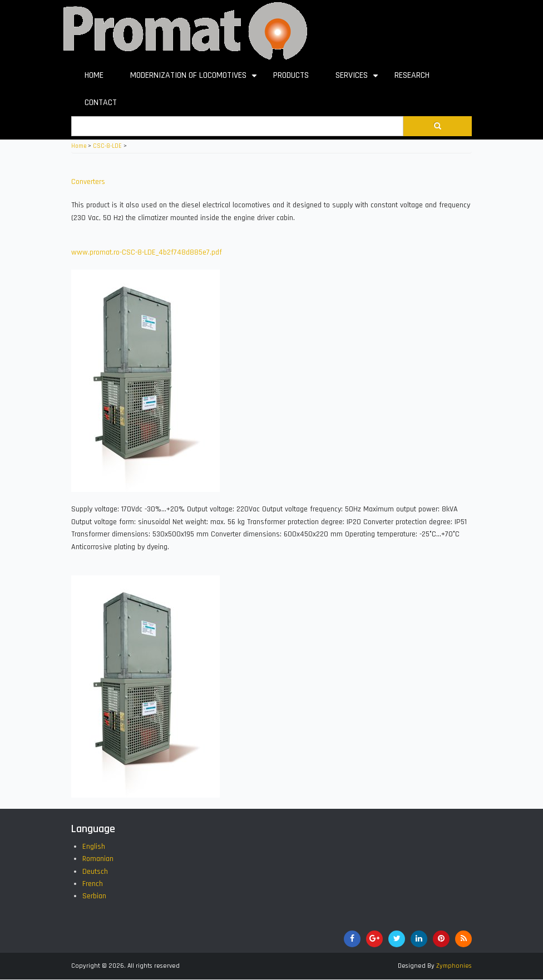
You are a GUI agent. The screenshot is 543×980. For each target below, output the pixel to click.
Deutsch (95, 872)
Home (79, 146)
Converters (88, 182)
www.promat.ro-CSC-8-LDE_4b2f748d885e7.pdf (147, 252)
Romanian (98, 859)
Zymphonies (454, 966)
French (93, 884)
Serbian (94, 896)
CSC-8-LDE (107, 146)
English (94, 847)
